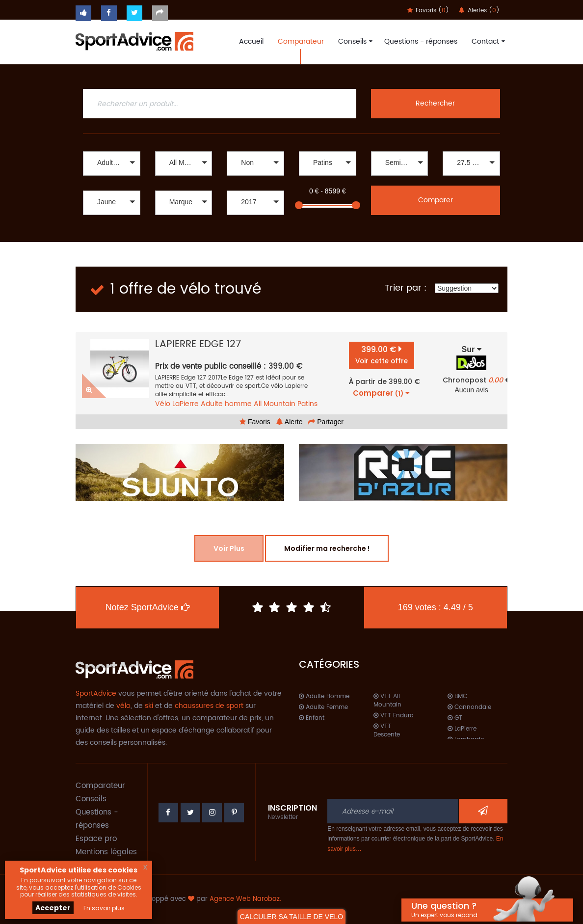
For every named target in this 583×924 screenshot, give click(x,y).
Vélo (163, 404)
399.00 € (382, 355)
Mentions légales (106, 852)
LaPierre (185, 404)
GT (455, 718)
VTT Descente (387, 731)
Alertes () (479, 11)
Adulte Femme (323, 707)
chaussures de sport (209, 706)
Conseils (354, 41)
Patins (307, 404)
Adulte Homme (324, 696)
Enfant (312, 718)
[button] (112, 163)
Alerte (290, 422)
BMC (457, 696)
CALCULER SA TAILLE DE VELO (291, 917)
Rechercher (435, 103)
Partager (326, 422)
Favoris (255, 422)
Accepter (53, 908)
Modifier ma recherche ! (327, 548)
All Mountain (275, 404)
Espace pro (96, 839)
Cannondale (469, 707)
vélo (123, 706)
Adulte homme (226, 404)
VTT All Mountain (387, 701)
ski (149, 706)
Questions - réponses (421, 41)
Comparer (436, 200)
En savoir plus (104, 908)
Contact (487, 41)
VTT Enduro (394, 716)
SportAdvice (96, 693)
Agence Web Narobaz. (245, 899)
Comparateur (301, 41)
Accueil (251, 41)
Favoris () (428, 11)
